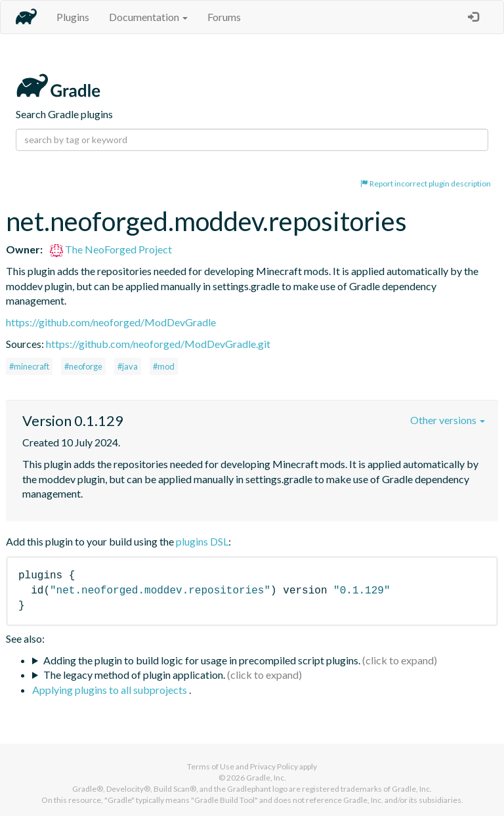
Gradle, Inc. (266, 778)
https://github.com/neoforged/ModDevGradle (111, 322)
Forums (224, 17)
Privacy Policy (274, 766)
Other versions (448, 420)
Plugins (73, 17)
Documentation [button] (148, 17)
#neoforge (83, 366)
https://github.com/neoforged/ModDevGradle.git (158, 344)
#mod (164, 366)
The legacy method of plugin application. (134, 675)
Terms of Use (211, 766)
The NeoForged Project (111, 249)
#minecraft (29, 366)
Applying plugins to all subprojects (111, 690)
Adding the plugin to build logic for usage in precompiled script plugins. (202, 660)
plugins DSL (202, 541)
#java (128, 366)
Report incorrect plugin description (426, 183)
